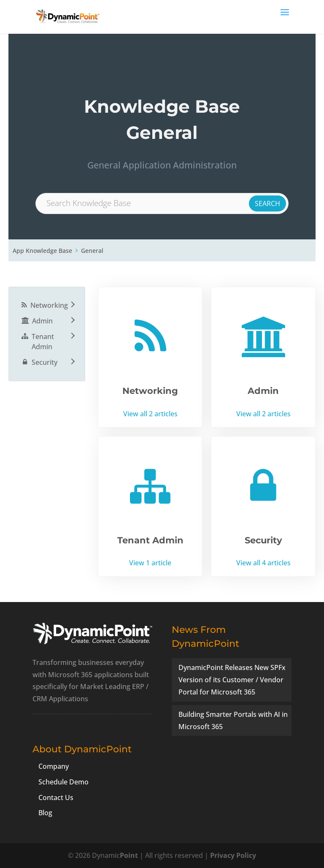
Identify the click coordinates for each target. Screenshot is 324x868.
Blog (45, 813)
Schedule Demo (63, 782)
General (92, 251)
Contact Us (56, 797)
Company (54, 766)
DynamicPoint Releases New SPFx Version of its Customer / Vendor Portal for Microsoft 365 (232, 680)
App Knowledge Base (42, 251)
